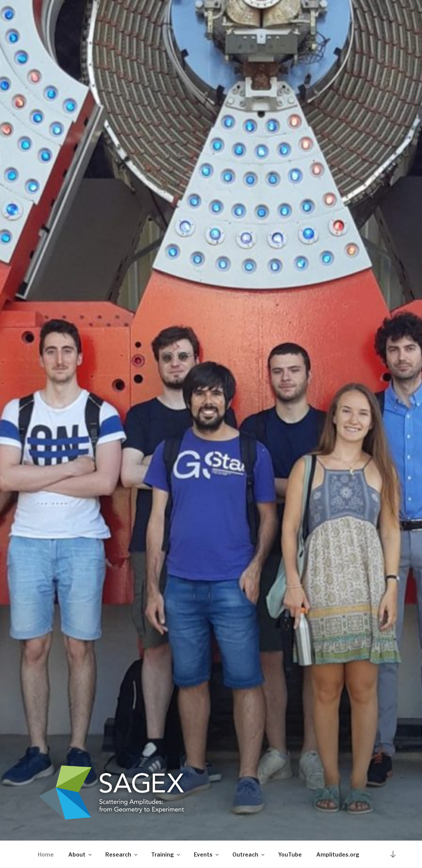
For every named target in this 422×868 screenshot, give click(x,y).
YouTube (290, 854)
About (81, 854)
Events (207, 854)
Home (46, 854)
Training (166, 854)
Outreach (249, 854)
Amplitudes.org (338, 854)
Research (122, 854)
